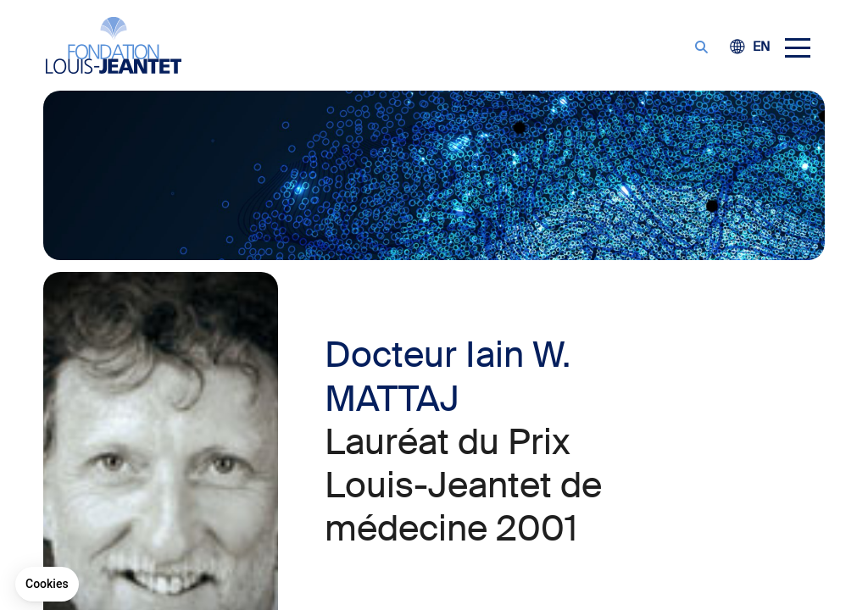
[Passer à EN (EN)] (761, 47)
